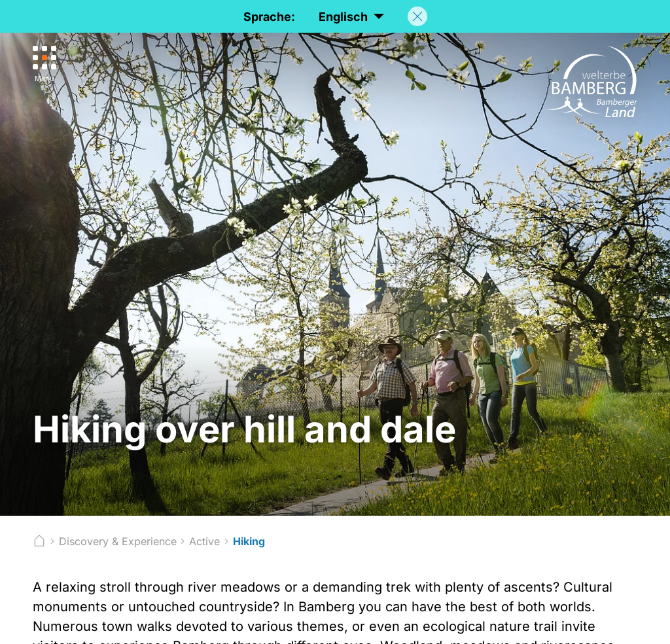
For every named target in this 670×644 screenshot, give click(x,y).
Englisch (351, 17)
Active (204, 541)
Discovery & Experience (118, 541)
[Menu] (44, 64)
